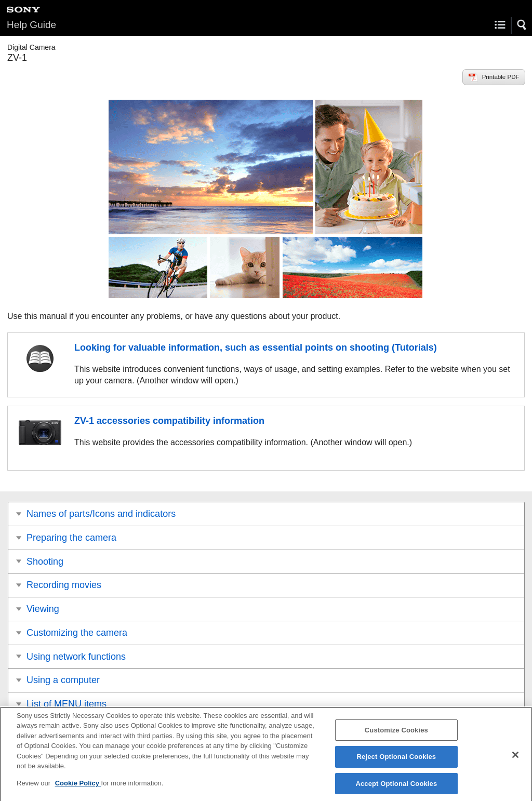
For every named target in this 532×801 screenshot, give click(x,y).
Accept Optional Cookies (396, 788)
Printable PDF (501, 77)
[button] (522, 25)
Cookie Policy (78, 788)
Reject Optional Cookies (397, 762)
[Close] (515, 759)
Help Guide (31, 25)
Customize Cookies (396, 735)
